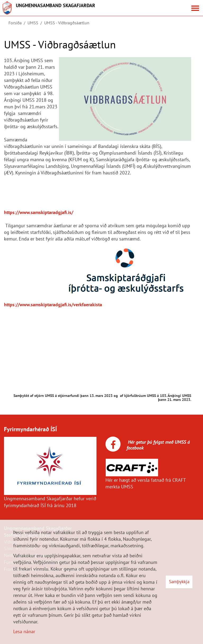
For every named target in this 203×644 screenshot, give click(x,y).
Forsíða (15, 23)
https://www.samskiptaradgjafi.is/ (39, 212)
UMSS (33, 23)
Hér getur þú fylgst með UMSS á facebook (158, 445)
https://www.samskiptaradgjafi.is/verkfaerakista (53, 305)
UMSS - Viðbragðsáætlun (67, 23)
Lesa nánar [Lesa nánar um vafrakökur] (24, 631)
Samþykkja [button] (179, 582)
